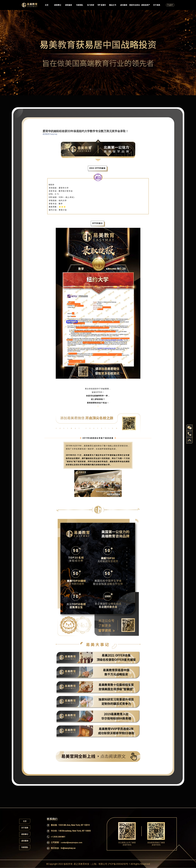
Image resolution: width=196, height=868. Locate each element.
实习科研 (91, 5)
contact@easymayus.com (72, 843)
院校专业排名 (135, 5)
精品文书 (113, 5)
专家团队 (80, 5)
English (170, 5)
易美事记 (58, 5)
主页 (47, 5)
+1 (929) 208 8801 (58, 837)
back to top (189, 440)
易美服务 (69, 5)
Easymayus (30, 5)
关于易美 (157, 5)
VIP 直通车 (102, 5)
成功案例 (124, 5)
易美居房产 (146, 5)
